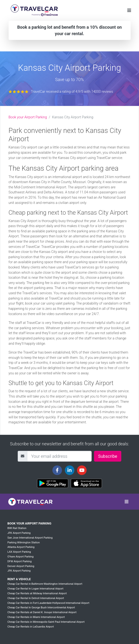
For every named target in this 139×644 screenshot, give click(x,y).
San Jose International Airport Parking (30, 538)
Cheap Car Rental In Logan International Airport (35, 589)
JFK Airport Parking (19, 533)
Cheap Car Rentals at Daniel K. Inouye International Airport (42, 612)
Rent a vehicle (19, 579)
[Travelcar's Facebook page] (57, 470)
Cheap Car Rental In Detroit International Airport (36, 598)
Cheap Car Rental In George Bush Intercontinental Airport (41, 608)
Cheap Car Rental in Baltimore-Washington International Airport (45, 584)
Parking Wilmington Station (24, 543)
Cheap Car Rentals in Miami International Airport (36, 617)
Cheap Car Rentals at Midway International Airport (37, 593)
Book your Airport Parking (28, 117)
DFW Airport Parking (19, 561)
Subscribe (108, 456)
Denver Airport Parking (21, 566)
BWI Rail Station (17, 528)
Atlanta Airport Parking (21, 547)
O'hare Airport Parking (20, 557)
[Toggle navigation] (129, 10)
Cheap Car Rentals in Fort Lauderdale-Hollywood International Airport (48, 603)
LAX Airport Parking (19, 552)
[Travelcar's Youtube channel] (82, 470)
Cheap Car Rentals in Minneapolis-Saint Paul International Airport (46, 622)
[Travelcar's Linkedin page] (70, 470)
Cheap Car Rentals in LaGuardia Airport (31, 627)
